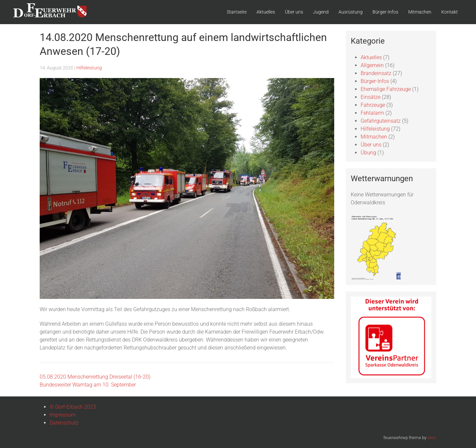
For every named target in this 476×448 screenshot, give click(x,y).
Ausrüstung (351, 12)
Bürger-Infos (385, 12)
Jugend (321, 12)
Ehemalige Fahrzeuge (386, 89)
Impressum (63, 415)
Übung (368, 153)
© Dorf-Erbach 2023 (73, 407)
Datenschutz (64, 423)
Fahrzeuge (373, 105)
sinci (432, 438)
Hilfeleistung (89, 68)
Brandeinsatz (376, 73)
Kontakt (450, 12)
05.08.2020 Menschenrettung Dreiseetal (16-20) (95, 377)
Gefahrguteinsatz (381, 121)
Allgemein (372, 65)
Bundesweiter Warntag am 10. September (88, 385)
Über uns (294, 12)
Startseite (237, 12)
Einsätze (371, 97)
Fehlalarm (372, 113)
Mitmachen (420, 12)
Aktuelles (266, 12)
